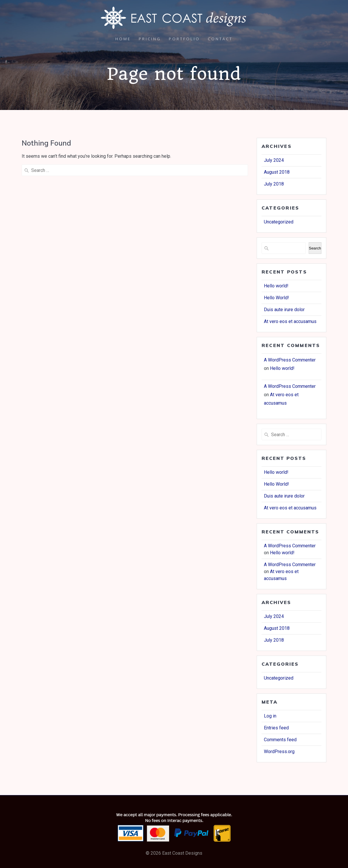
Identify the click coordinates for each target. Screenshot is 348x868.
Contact (220, 39)
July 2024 (274, 160)
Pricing (150, 39)
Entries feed (276, 728)
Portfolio (184, 39)
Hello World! (276, 298)
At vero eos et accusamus (290, 321)
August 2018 (277, 172)
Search (315, 248)
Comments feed (280, 740)
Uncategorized (279, 222)
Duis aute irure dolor (284, 310)
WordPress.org (279, 752)
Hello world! (276, 286)
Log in (270, 716)
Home (123, 39)
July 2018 (274, 184)
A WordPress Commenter (290, 360)
